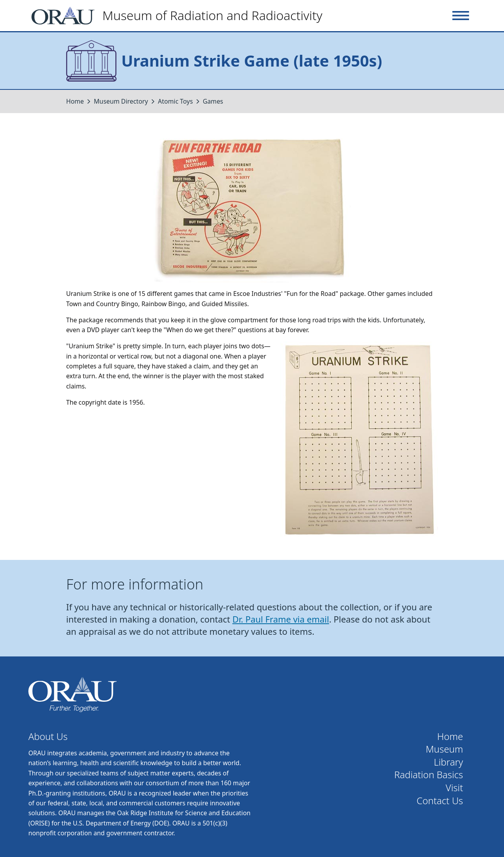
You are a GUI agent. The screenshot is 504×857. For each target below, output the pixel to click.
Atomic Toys (175, 101)
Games (213, 101)
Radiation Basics (429, 775)
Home (75, 101)
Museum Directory (121, 101)
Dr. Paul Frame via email (281, 619)
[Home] (180, 16)
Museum (444, 749)
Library (448, 762)
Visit (454, 788)
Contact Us (440, 801)
